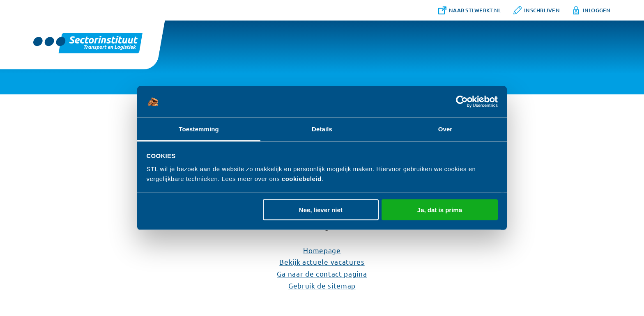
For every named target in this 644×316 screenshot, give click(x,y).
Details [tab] (322, 129)
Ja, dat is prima (440, 210)
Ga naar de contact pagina (322, 274)
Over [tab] (445, 129)
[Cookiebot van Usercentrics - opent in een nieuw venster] (462, 102)
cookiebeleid (302, 178)
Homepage (322, 250)
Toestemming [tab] (199, 129)
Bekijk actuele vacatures (322, 262)
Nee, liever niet (321, 210)
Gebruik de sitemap (322, 285)
